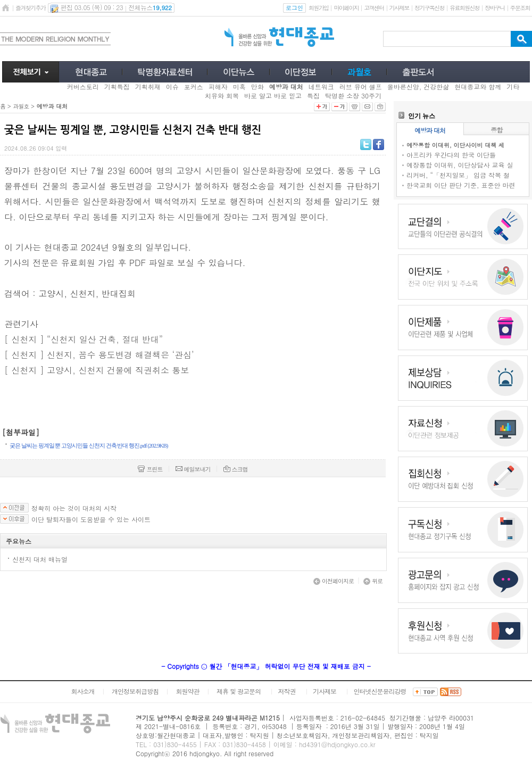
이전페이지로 (334, 581)
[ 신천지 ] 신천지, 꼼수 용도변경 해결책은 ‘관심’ (99, 355)
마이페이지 (346, 8)
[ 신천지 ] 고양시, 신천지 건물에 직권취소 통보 (97, 370)
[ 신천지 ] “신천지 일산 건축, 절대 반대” (84, 339)
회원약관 (187, 691)
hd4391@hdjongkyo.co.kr (337, 744)
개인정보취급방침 (135, 691)
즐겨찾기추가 (30, 8)
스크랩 (236, 469)
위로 (373, 581)
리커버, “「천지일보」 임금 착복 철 (458, 175)
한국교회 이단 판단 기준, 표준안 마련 (461, 185)
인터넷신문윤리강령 (380, 691)
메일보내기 (193, 469)
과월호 (21, 106)
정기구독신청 (429, 8)
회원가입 (318, 8)
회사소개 (82, 691)
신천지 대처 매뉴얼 (40, 559)
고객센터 (374, 8)
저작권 (287, 691)
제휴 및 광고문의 (239, 691)
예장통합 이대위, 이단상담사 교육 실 (460, 165)
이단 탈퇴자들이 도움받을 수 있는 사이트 (91, 519)
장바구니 (494, 8)
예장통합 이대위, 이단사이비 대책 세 (455, 145)
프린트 (150, 469)
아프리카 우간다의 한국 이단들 (451, 155)
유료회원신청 (464, 8)
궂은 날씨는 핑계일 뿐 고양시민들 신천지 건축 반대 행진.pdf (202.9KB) (89, 445)
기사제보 (399, 8)
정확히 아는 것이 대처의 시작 (74, 508)
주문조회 (520, 8)
